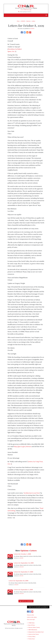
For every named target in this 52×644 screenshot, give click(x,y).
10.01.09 (21, 558)
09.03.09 (22, 594)
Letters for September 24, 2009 (24, 563)
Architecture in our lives (32, 493)
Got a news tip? (31, 619)
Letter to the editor (32, 617)
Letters (34, 21)
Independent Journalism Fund (36, 632)
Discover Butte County (34, 627)
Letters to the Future (34, 634)
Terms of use (31, 639)
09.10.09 (16, 585)
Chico (18, 21)
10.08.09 (23, 21)
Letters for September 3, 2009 (23, 590)
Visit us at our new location (38, 607)
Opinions (28, 21)
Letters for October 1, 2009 (22, 554)
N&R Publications (33, 630)
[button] (46, 15)
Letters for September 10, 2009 (18, 581)
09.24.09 (22, 567)
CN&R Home (31, 623)
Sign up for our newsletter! (26, 601)
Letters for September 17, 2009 (23, 572)
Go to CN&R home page (26, 10)
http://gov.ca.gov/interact (23, 446)
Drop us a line (31, 615)
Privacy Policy (32, 636)
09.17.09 (21, 576)
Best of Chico (32, 625)
